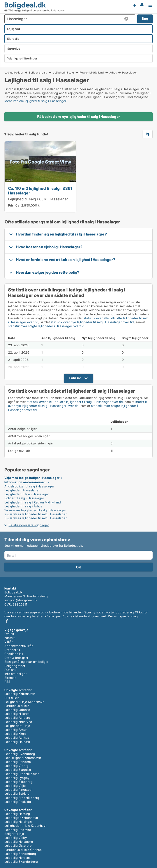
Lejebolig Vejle (15, 786)
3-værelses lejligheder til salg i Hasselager (35, 518)
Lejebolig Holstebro (19, 842)
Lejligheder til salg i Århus (23, 506)
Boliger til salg (38, 72)
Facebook (7, 621)
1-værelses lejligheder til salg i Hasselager (35, 510)
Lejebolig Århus (16, 730)
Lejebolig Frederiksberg (22, 798)
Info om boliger (15, 674)
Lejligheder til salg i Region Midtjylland (33, 502)
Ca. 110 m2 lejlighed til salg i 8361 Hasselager (40, 191)
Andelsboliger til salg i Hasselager (29, 486)
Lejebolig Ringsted (18, 790)
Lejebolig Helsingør (18, 822)
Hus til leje (12, 698)
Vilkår (9, 642)
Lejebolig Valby (16, 838)
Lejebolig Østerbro (18, 846)
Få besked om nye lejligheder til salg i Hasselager (78, 117)
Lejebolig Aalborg (17, 718)
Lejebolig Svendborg (20, 754)
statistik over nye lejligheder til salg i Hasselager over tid (92, 322)
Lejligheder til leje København (26, 826)
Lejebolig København (20, 694)
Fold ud (75, 378)
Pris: (12, 205)
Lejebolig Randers (18, 762)
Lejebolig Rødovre (18, 830)
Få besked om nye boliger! (134, 5)
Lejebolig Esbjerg (17, 793)
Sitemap (10, 678)
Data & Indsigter (16, 658)
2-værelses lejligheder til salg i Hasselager (35, 514)
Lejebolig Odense (17, 710)
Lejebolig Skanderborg (21, 862)
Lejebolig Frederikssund (22, 774)
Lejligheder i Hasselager (22, 490)
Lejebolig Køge (15, 734)
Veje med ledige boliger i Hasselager (32, 478)
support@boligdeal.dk (21, 600)
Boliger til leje (14, 834)
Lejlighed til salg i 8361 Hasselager (38, 199)
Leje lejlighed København (23, 758)
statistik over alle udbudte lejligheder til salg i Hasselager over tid (75, 402)
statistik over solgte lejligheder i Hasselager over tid (46, 326)
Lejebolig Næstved (18, 722)
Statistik (10, 670)
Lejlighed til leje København (24, 702)
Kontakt (10, 638)
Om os (9, 634)
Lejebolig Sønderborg (20, 854)
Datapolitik (12, 650)
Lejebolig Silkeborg (19, 782)
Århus (113, 72)
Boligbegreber (15, 666)
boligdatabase (56, 11)
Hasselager (130, 73)
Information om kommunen (25, 482)
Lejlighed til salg (63, 72)
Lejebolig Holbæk (17, 742)
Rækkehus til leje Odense (23, 850)
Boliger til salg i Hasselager (24, 498)
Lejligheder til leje (17, 726)
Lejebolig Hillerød (17, 714)
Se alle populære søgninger (29, 525)
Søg (145, 19)
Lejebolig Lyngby (17, 778)
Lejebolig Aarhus (17, 738)
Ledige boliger (14, 72)
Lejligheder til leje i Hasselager (27, 494)
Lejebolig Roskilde (18, 802)
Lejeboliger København (21, 818)
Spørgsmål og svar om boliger (26, 662)
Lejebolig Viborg (16, 766)
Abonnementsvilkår (19, 646)
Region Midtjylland (92, 72)
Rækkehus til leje (17, 706)
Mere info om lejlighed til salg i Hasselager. (36, 101)
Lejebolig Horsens (17, 858)
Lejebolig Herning (17, 814)
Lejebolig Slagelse (18, 770)
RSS (7, 682)
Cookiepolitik (14, 654)
